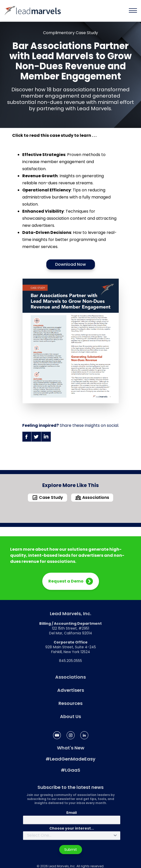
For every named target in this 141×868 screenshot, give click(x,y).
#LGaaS (70, 770)
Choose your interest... (72, 828)
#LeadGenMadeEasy (70, 759)
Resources (70, 703)
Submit (71, 850)
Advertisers (71, 690)
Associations (70, 677)
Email (72, 813)
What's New (71, 748)
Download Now (70, 264)
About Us (70, 716)
